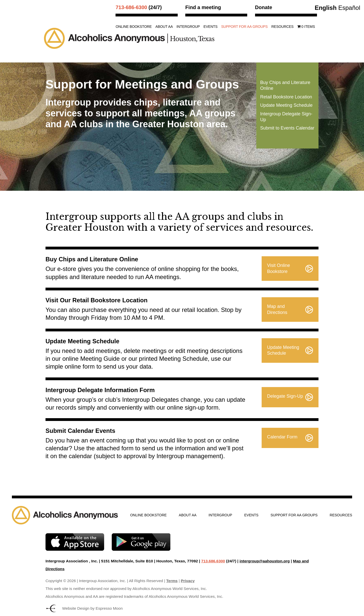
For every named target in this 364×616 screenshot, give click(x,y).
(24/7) (139, 7)
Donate (264, 7)
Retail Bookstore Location (286, 97)
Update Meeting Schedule (286, 105)
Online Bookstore (134, 27)
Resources (282, 27)
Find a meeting (203, 7)
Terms (172, 581)
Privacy (188, 581)
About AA (164, 27)
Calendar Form (282, 437)
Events (210, 27)
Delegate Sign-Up (285, 396)
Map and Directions (277, 309)
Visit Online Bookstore (279, 268)
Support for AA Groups (244, 27)
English (326, 8)
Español (349, 8)
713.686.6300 (213, 561)
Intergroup (188, 27)
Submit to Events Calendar (287, 128)
